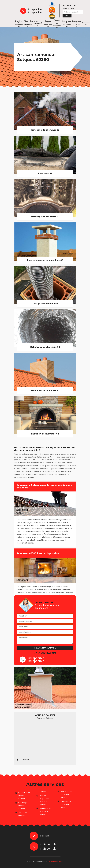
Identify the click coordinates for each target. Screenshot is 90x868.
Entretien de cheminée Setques (66, 804)
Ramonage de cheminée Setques (66, 795)
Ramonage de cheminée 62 (77, 24)
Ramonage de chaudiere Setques (45, 811)
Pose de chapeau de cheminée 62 (57, 24)
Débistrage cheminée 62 (38, 24)
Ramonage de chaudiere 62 (67, 24)
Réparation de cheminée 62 (28, 24)
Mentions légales (56, 862)
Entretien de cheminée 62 (19, 24)
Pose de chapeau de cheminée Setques (44, 800)
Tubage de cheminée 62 (48, 24)
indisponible (35, 9)
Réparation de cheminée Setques (24, 796)
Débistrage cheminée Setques (23, 806)
